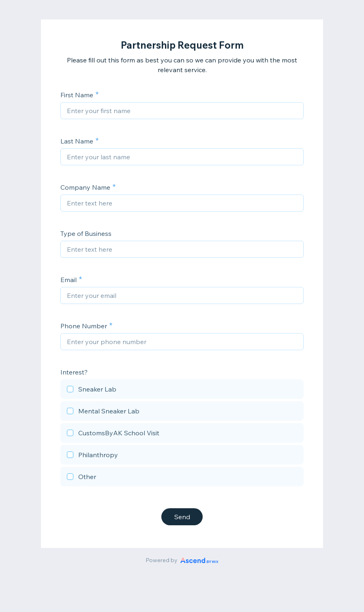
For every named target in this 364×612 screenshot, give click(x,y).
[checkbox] (182, 390)
